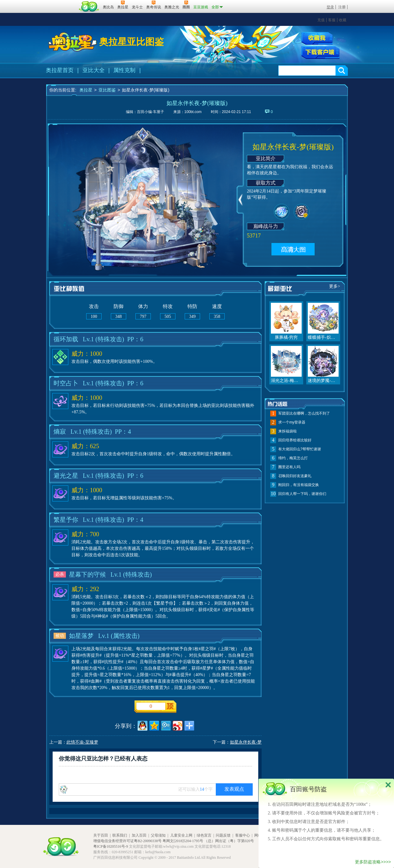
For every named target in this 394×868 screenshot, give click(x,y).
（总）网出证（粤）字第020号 (229, 841)
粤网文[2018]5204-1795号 (183, 841)
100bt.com (193, 112)
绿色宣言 (204, 835)
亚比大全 (94, 70)
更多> (335, 286)
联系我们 (120, 835)
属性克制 (124, 70)
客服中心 (243, 835)
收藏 (343, 20)
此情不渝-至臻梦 (82, 742)
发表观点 (234, 789)
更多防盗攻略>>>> (373, 862)
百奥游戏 (62, 3)
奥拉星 (86, 90)
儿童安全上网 (181, 835)
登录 (330, 7)
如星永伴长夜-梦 (246, 742)
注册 (342, 7)
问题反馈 (223, 835)
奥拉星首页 (60, 70)
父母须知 (158, 835)
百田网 (89, 6)
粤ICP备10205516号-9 (111, 846)
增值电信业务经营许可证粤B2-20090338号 (127, 841)
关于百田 (101, 835)
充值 (321, 20)
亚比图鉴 (107, 90)
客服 (332, 20)
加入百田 (139, 835)
